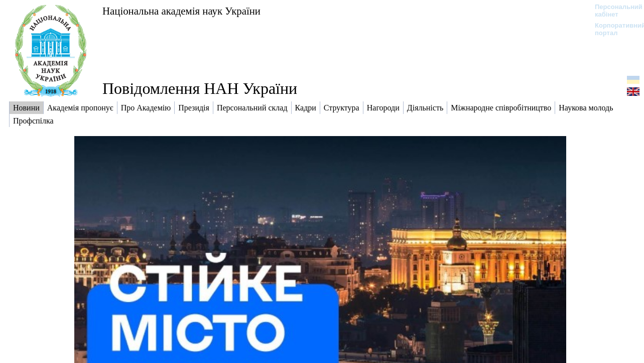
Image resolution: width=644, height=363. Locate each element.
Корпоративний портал (614, 29)
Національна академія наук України (181, 11)
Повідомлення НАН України (200, 88)
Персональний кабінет (614, 11)
